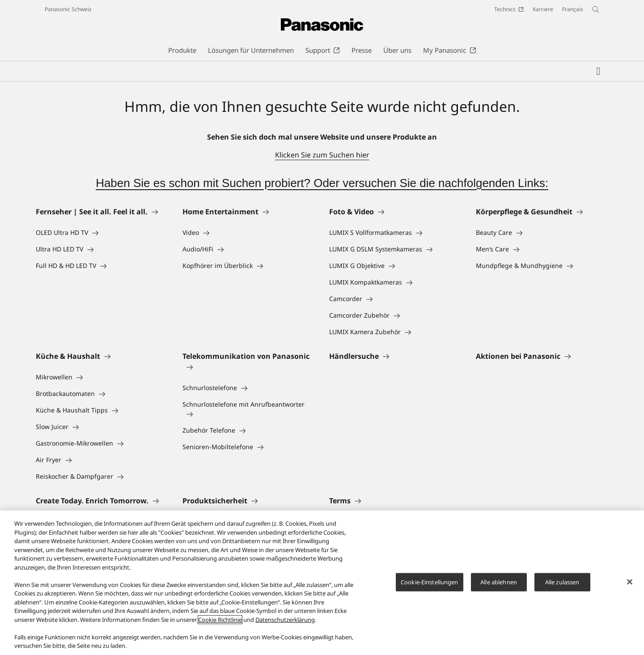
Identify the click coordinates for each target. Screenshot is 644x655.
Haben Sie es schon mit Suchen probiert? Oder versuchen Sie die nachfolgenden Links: (322, 183)
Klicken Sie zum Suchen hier (322, 155)
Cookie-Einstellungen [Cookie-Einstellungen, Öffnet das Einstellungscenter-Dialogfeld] (430, 582)
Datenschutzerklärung (285, 620)
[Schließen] (630, 582)
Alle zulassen (562, 582)
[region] (322, 583)
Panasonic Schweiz (68, 9)
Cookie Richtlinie (220, 620)
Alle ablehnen (499, 582)
